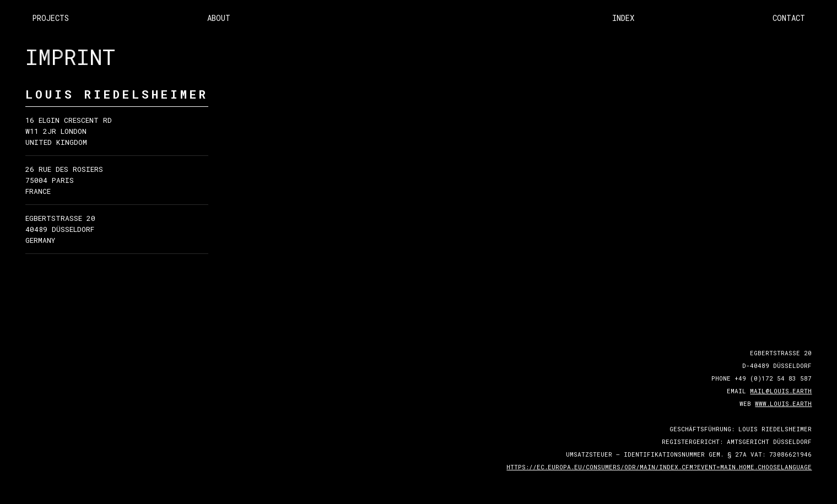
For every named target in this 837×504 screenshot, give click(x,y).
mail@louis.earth (781, 391)
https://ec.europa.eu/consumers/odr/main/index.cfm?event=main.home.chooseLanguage (659, 467)
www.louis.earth (783, 403)
